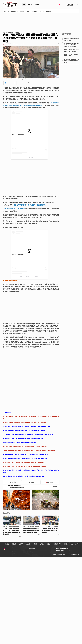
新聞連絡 (14, 544)
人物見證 (22, 11)
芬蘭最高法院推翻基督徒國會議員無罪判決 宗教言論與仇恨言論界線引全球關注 (31, 530)
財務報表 (66, 544)
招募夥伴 (49, 544)
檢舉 (59, 44)
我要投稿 (21, 544)
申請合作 (35, 544)
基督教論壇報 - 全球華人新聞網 (10, 5)
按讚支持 (31, 482)
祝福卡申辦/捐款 (75, 544)
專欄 (28, 11)
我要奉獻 (56, 487)
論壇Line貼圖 (32, 548)
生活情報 (41, 11)
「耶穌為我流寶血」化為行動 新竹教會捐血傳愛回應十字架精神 (50, 530)
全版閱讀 (37, 5)
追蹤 (21, 44)
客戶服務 (42, 544)
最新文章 (7, 11)
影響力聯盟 (34, 11)
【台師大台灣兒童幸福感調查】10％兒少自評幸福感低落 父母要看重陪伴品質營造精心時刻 (11, 531)
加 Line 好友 (12, 482)
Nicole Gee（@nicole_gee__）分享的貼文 (29, 157)
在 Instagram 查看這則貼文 (18, 135)
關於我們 (7, 544)
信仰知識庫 (49, 11)
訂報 (68, 5)
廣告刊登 (28, 544)
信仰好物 (30, 5)
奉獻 (72, 5)
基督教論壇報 (14, 11)
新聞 (24, 5)
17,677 (27, 83)
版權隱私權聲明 (58, 544)
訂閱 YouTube (50, 482)
